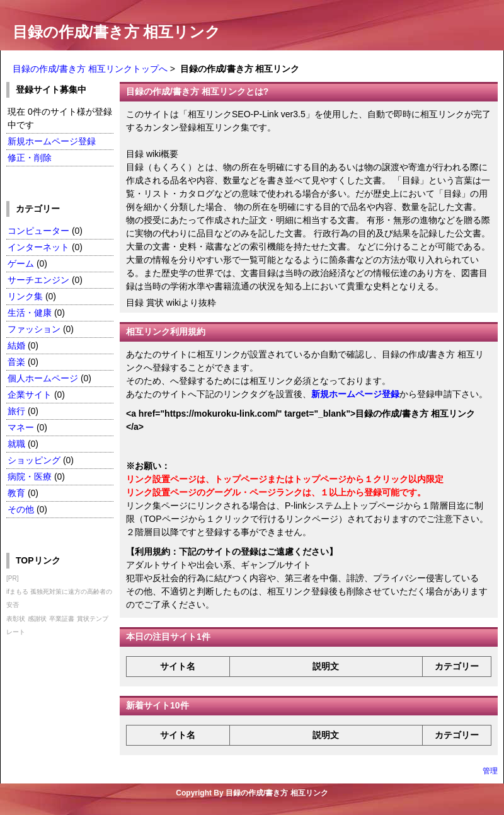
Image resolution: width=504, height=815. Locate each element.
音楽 (16, 362)
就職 (16, 444)
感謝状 (37, 619)
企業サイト (30, 395)
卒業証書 (62, 619)
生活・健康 (30, 313)
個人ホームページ (43, 378)
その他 (21, 509)
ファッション (34, 329)
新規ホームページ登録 (52, 141)
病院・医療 (30, 477)
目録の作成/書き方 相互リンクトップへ (90, 69)
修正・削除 (30, 158)
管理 (490, 771)
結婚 (16, 345)
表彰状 (16, 619)
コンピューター (38, 231)
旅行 (16, 411)
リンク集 (25, 296)
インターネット (40, 247)
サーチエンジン (38, 280)
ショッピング (34, 460)
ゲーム (21, 263)
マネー (21, 427)
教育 (16, 493)
